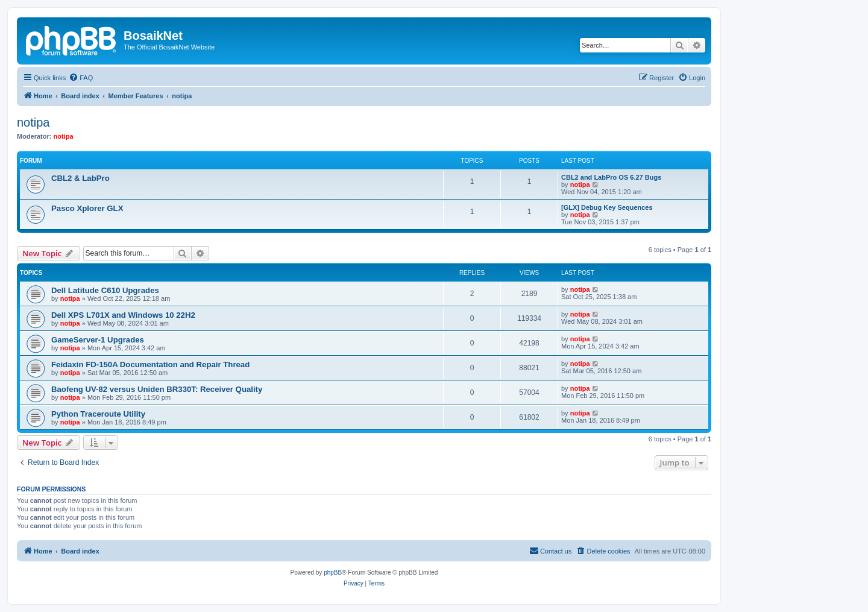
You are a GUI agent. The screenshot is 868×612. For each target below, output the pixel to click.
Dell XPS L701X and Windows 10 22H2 (123, 315)
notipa (33, 122)
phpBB (333, 573)
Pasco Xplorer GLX (87, 208)
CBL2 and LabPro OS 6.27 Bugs (611, 177)
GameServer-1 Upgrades (98, 340)
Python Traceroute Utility (98, 414)
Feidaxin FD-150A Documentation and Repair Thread (150, 364)
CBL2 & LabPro (80, 178)
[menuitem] (81, 78)
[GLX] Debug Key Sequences (607, 207)
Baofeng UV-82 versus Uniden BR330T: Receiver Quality (157, 389)
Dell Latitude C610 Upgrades (105, 290)
